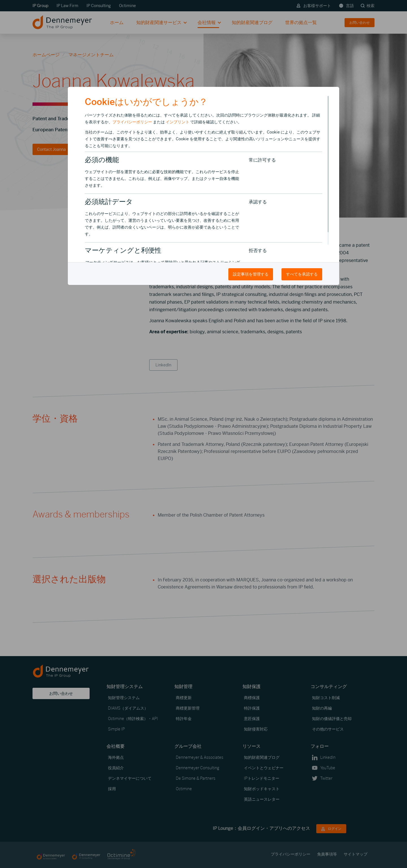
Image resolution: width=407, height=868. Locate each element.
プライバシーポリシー (132, 122)
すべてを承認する (302, 274)
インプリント (177, 122)
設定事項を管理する (251, 274)
